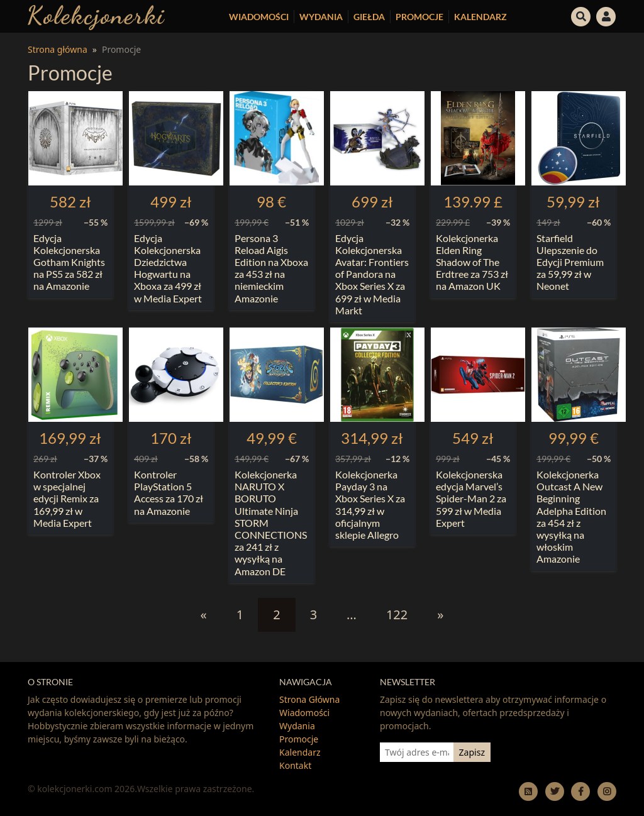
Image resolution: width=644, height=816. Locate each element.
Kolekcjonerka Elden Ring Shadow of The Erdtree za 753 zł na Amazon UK (472, 262)
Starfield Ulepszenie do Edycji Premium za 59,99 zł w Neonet (570, 262)
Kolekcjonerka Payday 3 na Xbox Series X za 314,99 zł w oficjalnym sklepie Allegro (370, 504)
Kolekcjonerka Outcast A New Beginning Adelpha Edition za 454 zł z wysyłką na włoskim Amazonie (571, 516)
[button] (581, 15)
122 (397, 615)
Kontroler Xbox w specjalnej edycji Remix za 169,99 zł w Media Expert (67, 499)
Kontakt (295, 765)
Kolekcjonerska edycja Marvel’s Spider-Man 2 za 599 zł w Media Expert (471, 499)
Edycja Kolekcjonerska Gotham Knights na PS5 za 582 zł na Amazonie (69, 262)
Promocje (419, 17)
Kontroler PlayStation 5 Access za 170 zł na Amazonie (169, 493)
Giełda (369, 17)
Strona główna (58, 49)
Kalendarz (480, 17)
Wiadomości (259, 17)
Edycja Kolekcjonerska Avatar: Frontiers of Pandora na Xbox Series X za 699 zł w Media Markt (372, 274)
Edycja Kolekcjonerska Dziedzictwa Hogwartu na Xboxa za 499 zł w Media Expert (168, 268)
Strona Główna (309, 699)
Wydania (321, 17)
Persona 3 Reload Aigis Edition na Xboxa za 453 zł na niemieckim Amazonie (271, 268)
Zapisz (472, 752)
